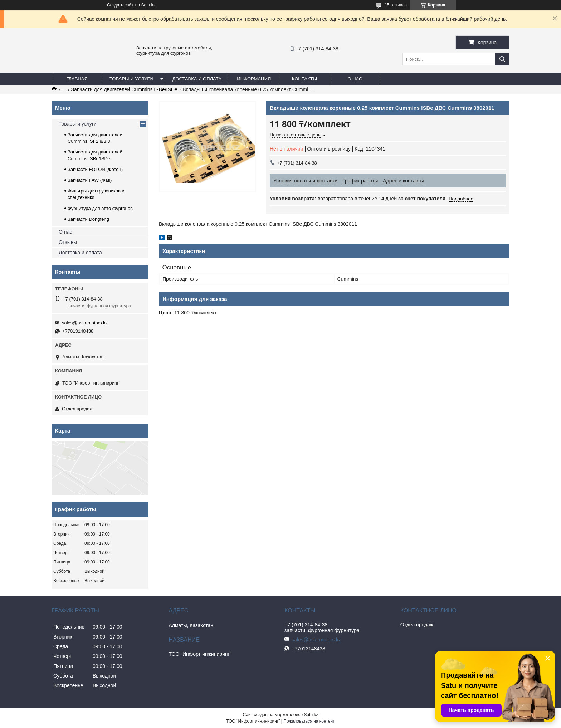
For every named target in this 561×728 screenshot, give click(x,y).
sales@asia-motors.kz (85, 323)
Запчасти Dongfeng (88, 219)
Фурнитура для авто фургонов (100, 208)
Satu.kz (311, 715)
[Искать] (502, 59)
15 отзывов (396, 5)
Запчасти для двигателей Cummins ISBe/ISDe (124, 89)
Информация (254, 79)
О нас (355, 79)
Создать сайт (120, 5)
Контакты (304, 79)
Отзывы (68, 242)
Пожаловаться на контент (309, 721)
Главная (77, 79)
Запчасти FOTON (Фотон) (95, 169)
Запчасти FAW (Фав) (90, 180)
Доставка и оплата (197, 79)
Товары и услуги (131, 79)
